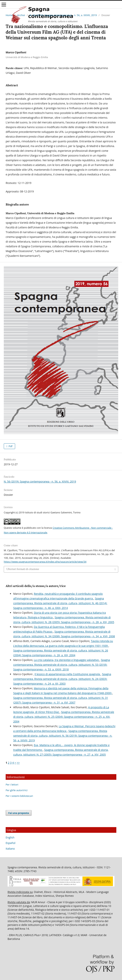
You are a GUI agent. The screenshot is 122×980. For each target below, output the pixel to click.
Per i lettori (12, 785)
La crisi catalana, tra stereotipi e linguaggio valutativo (67, 660)
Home (9, 15)
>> (18, 763)
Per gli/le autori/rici (17, 790)
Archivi (21, 15)
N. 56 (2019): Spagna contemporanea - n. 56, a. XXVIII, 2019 (63, 15)
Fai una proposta (19, 813)
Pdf (10, 446)
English (10, 837)
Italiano (10, 849)
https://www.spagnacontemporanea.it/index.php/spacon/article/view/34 (45, 562)
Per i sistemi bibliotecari (19, 796)
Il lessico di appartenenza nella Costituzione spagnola (68, 674)
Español (10, 843)
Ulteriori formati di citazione (23, 569)
